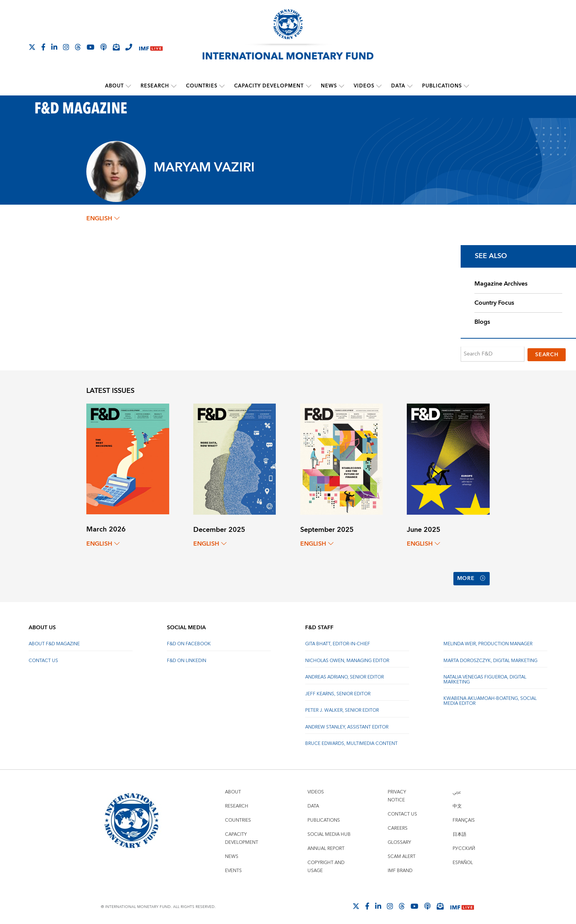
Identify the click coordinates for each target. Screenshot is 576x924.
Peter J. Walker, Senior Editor (342, 707)
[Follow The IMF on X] (32, 47)
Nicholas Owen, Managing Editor (347, 657)
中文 (457, 802)
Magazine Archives (501, 284)
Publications (442, 86)
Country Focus (494, 303)
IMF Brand (400, 867)
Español (463, 859)
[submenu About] (129, 86)
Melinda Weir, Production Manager (488, 640)
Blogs (482, 322)
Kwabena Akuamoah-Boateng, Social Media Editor (490, 697)
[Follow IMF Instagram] (66, 47)
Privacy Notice (397, 792)
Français (464, 817)
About (115, 86)
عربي (457, 788)
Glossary (399, 839)
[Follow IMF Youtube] (91, 47)
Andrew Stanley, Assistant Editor (347, 723)
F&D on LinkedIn (187, 657)
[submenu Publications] (466, 86)
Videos (364, 86)
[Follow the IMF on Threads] (78, 47)
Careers (398, 825)
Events (233, 867)
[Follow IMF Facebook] (43, 47)
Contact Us (43, 657)
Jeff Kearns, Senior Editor (338, 690)
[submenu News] (341, 86)
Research (155, 86)
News (329, 86)
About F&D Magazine (54, 640)
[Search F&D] (493, 354)
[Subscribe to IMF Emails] (116, 47)
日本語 (460, 831)
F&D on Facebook (189, 640)
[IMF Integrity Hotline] (129, 47)
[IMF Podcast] (104, 47)
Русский (464, 845)
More (472, 577)
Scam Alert (402, 853)
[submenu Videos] (379, 86)
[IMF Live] (151, 48)
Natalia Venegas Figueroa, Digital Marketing (485, 676)
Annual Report (326, 845)
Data (398, 86)
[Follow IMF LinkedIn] (54, 47)
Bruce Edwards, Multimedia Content (351, 740)
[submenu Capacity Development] (309, 86)
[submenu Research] (174, 86)
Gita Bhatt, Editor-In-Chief (338, 640)
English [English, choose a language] (103, 218)
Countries (202, 86)
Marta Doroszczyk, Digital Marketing (490, 657)
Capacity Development (269, 86)
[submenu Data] (410, 86)
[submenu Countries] (222, 86)
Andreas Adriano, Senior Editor (345, 674)
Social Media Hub (329, 831)
